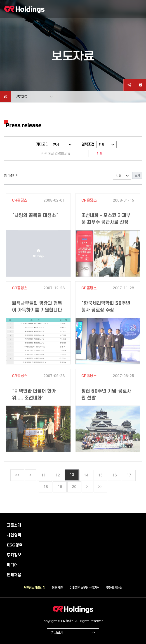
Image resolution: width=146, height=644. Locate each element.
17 (129, 484)
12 (58, 484)
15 (100, 484)
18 (46, 496)
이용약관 (57, 587)
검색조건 (88, 144)
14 (86, 484)
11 (43, 484)
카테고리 (42, 144)
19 (60, 496)
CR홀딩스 (24, 9)
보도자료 (21, 97)
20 (74, 496)
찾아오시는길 (114, 587)
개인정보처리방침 (34, 587)
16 (115, 484)
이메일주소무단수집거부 (85, 587)
